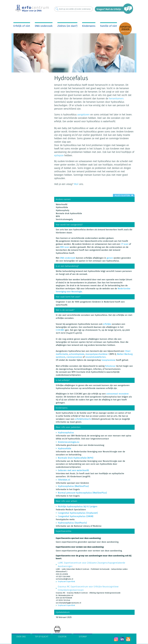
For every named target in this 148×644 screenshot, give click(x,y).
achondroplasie (77, 354)
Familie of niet (109, 26)
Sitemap (83, 637)
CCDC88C (60, 330)
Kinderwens (89, 26)
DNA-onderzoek (44, 26)
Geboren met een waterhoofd (73, 470)
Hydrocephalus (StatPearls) (72, 523)
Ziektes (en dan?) (67, 26)
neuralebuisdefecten (95, 357)
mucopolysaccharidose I (97, 354)
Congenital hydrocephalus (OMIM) (76, 516)
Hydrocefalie (64, 449)
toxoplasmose (108, 360)
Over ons (21, 637)
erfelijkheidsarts (83, 419)
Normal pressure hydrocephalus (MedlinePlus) (82, 493)
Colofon (62, 637)
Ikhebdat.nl (64, 480)
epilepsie (59, 155)
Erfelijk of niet (22, 26)
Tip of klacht (42, 637)
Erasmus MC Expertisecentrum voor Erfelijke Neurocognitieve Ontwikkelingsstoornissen (88, 588)
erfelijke (107, 324)
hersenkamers (116, 98)
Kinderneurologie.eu (69, 442)
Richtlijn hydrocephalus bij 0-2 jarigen (78, 506)
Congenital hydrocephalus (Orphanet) (78, 513)
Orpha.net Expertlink (66, 582)
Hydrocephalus (66, 433)
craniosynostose (74, 357)
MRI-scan (65, 247)
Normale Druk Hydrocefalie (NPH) (76, 458)
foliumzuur (110, 366)
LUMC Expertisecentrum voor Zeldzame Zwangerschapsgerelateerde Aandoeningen (91, 564)
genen (110, 258)
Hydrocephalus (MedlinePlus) (73, 486)
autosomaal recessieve (117, 394)
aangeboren (84, 115)
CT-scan (125, 244)
